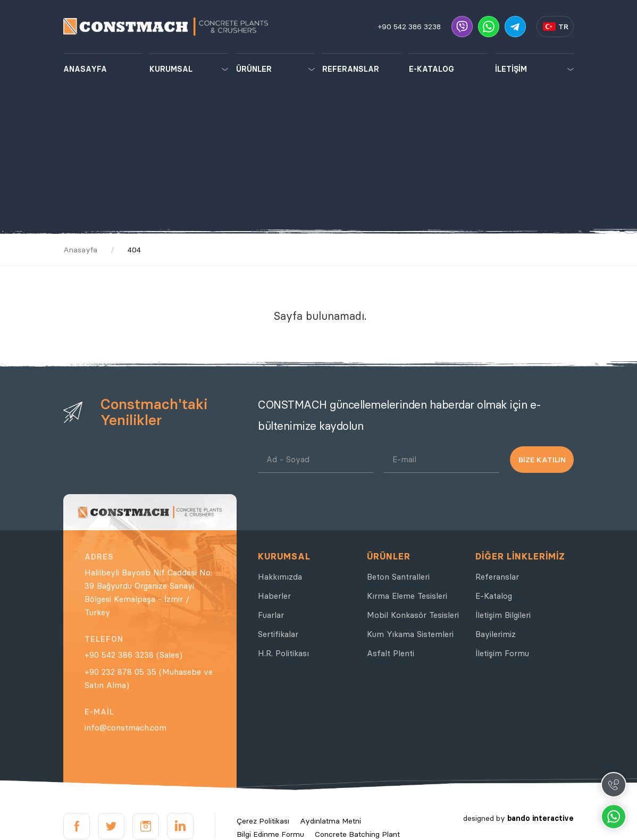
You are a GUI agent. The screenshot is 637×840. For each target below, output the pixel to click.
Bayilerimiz (496, 634)
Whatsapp (614, 817)
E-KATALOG (431, 69)
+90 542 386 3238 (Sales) (133, 655)
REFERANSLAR (351, 69)
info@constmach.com (125, 728)
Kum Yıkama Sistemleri (410, 634)
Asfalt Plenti (391, 653)
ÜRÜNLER (254, 69)
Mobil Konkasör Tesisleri (413, 615)
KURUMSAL (171, 69)
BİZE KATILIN (542, 460)
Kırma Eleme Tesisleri (407, 596)
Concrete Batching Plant (357, 834)
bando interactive (540, 818)
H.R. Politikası (283, 653)
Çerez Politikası (263, 821)
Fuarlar (271, 615)
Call (614, 785)
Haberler (274, 596)
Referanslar (497, 577)
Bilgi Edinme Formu (270, 834)
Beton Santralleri (398, 577)
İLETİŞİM (511, 69)
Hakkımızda (280, 577)
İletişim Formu (502, 653)
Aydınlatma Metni (330, 821)
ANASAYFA (85, 69)
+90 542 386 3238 (409, 27)
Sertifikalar (278, 634)
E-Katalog (494, 596)
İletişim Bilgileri (503, 615)
